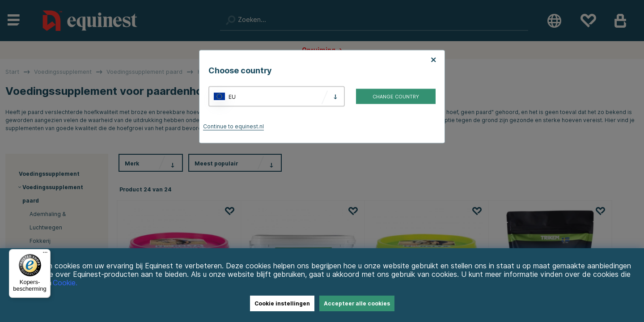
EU (232, 96)
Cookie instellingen (282, 303)
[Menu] (45, 254)
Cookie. (65, 283)
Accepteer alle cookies (357, 303)
